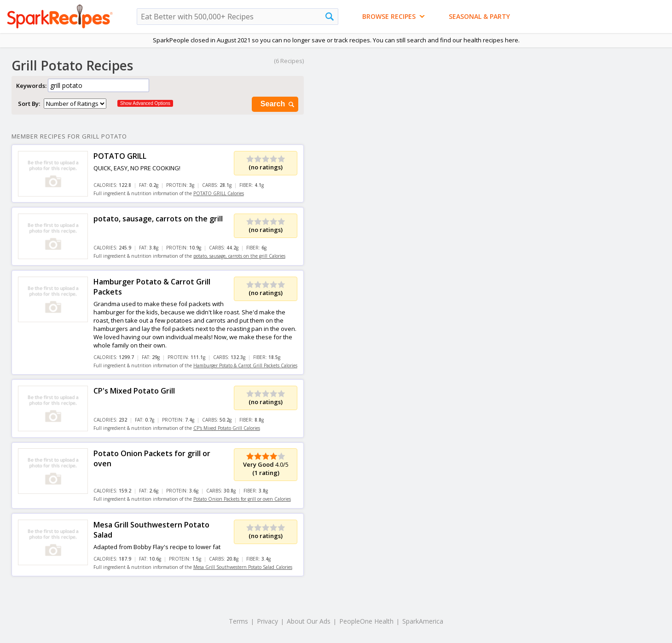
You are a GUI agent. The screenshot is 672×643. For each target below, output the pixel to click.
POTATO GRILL (120, 156)
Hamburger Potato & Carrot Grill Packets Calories (245, 365)
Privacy (267, 621)
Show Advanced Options (145, 103)
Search (278, 104)
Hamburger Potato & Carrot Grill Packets (152, 287)
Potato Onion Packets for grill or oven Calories (242, 499)
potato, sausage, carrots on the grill (158, 219)
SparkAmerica (423, 621)
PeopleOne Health (366, 621)
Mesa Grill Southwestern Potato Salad (151, 530)
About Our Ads (309, 621)
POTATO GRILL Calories (219, 193)
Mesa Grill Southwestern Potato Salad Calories (243, 567)
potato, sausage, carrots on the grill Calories (239, 256)
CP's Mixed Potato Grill (134, 391)
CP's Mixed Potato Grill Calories (227, 428)
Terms (238, 621)
